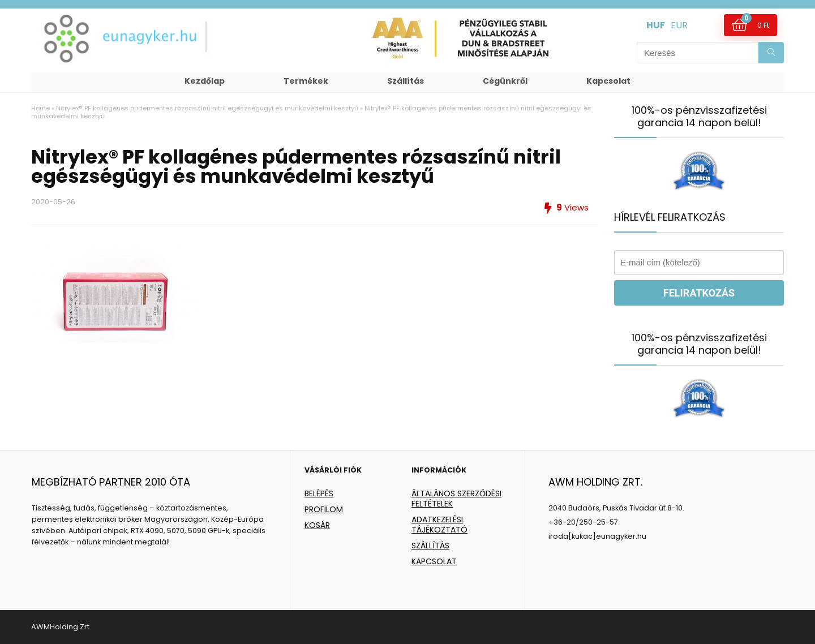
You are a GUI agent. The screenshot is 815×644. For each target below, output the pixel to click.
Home (40, 108)
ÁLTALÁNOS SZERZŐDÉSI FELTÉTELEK (456, 499)
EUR (679, 25)
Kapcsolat (608, 81)
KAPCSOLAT (434, 561)
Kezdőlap (205, 81)
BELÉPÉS (319, 493)
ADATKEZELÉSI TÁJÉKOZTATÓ (439, 525)
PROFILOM (324, 509)
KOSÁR (317, 525)
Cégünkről (505, 81)
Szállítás (406, 81)
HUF (656, 25)
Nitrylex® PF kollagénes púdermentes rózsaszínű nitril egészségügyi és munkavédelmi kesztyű (207, 108)
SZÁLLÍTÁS (430, 546)
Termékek (306, 81)
